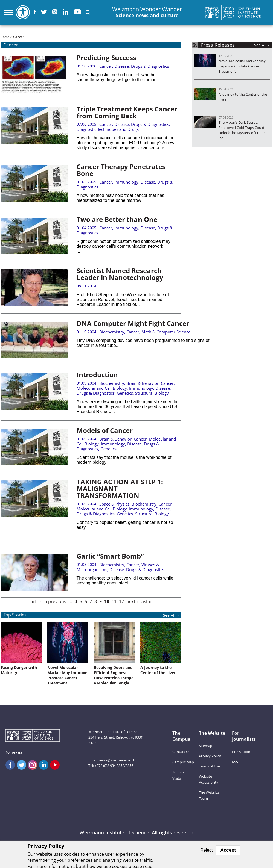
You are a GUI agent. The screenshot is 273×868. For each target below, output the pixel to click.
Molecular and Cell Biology (102, 388)
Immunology (126, 182)
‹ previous (56, 601)
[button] (88, 12)
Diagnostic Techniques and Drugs (108, 129)
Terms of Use (209, 766)
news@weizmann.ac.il (116, 760)
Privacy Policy (210, 756)
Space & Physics (114, 504)
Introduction (97, 375)
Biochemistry (112, 332)
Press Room (242, 752)
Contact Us (181, 752)
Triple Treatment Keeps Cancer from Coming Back (127, 112)
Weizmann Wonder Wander (147, 12)
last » (146, 601)
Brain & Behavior (143, 383)
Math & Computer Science (166, 332)
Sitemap (206, 746)
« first (37, 601)
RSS (235, 762)
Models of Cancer (105, 430)
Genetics (125, 393)
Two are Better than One (117, 219)
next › (132, 601)
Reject (206, 850)
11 (114, 601)
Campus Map (183, 762)
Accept (228, 850)
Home (5, 37)
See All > (262, 45)
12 (121, 601)
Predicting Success (106, 57)
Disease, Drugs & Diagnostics (142, 66)
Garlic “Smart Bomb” (110, 556)
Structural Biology (152, 393)
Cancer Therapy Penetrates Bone (121, 170)
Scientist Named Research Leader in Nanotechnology (120, 274)
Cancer (106, 66)
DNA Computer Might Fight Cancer (133, 323)
